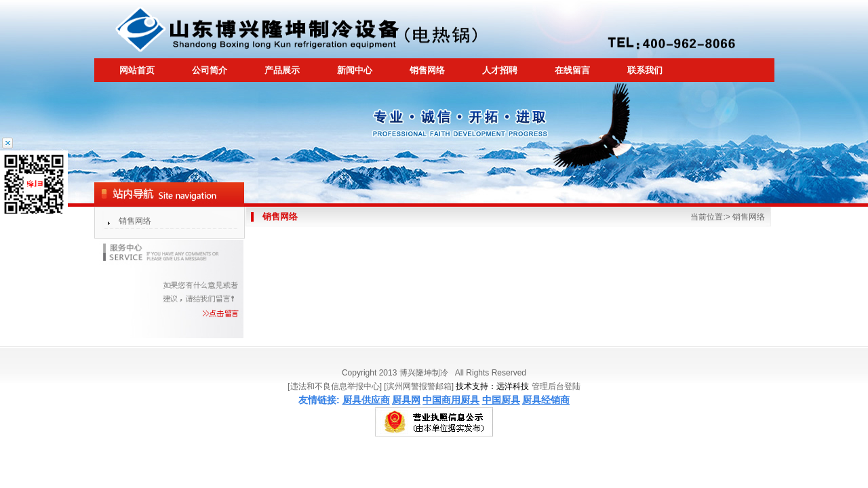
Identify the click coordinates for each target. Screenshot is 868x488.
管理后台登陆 (556, 386)
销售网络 (135, 221)
